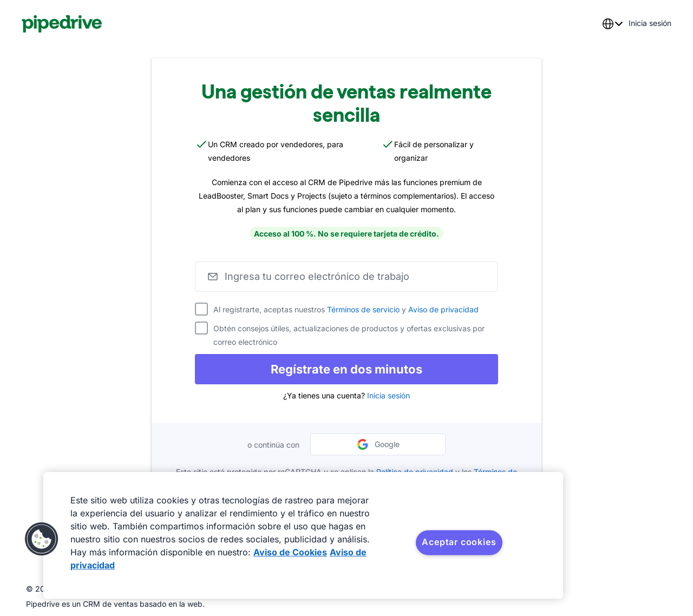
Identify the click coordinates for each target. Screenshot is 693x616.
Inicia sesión (388, 395)
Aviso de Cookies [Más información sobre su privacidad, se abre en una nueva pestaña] (290, 552)
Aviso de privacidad (443, 309)
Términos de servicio (363, 309)
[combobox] (612, 24)
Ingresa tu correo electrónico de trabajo (317, 276)
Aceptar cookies (459, 542)
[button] (42, 539)
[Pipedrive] (62, 24)
